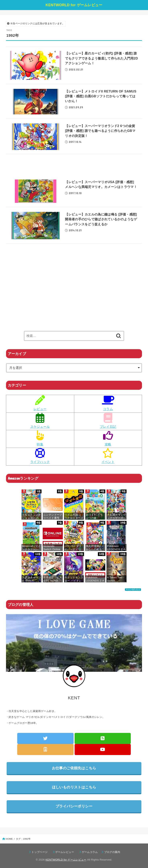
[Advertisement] (74, 168)
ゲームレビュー (66, 852)
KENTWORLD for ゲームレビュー (74, 5)
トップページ (41, 852)
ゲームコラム (91, 852)
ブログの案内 (112, 852)
